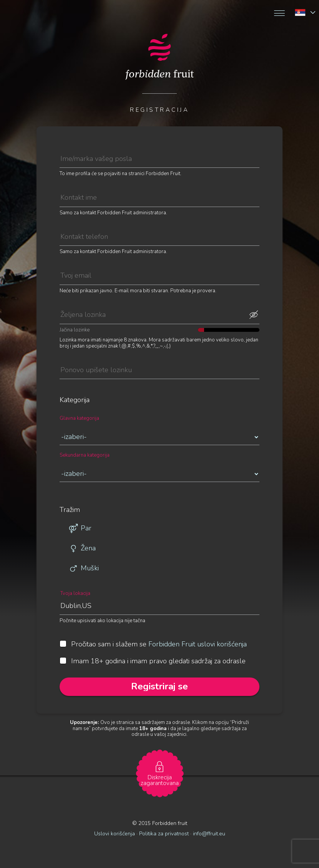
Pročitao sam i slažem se (153, 644)
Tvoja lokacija (75, 594)
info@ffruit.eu (209, 834)
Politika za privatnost (164, 834)
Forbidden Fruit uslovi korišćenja (198, 644)
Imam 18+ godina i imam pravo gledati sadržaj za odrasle (153, 661)
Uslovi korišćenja (115, 834)
